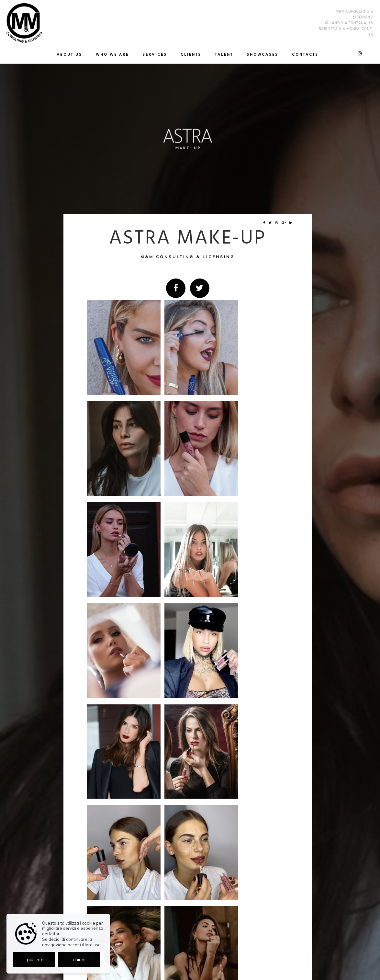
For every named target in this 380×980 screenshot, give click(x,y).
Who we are (114, 55)
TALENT (223, 55)
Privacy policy (176, 960)
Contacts (303, 55)
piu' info (35, 960)
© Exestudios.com (188, 976)
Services (155, 55)
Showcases (261, 55)
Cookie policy (201, 960)
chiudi (79, 960)
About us (71, 55)
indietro (276, 856)
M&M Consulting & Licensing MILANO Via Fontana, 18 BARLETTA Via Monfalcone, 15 (344, 20)
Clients (191, 55)
